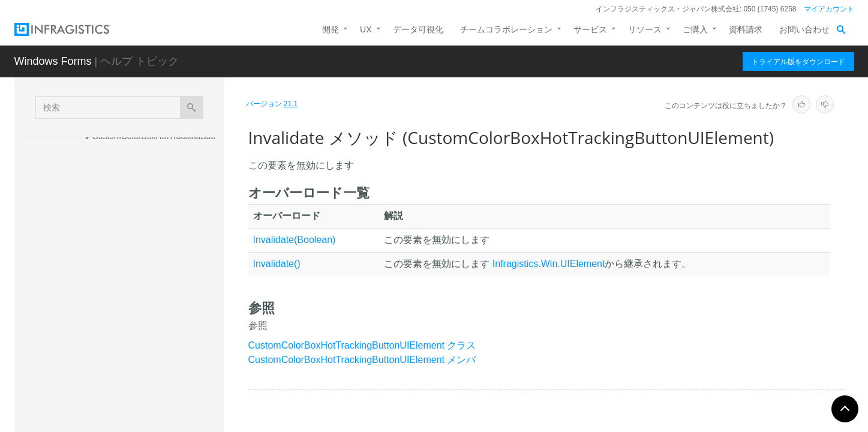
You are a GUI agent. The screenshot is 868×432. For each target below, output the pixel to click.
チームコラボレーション (506, 29)
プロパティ (113, 319)
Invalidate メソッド (140, 293)
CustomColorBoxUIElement (133, 377)
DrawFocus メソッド (142, 230)
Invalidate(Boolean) (295, 240)
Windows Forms (53, 61)
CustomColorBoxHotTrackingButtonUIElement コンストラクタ (156, 142)
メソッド (109, 169)
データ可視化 (418, 29)
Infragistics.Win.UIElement (549, 264)
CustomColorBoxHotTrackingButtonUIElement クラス (362, 345)
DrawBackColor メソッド (150, 188)
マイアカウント (829, 9)
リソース (645, 29)
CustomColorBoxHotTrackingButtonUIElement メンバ (362, 360)
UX (366, 29)
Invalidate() (277, 264)
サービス (590, 29)
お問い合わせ (804, 29)
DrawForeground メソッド (153, 251)
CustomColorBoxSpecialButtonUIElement (149, 350)
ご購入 (695, 29)
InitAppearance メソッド (149, 272)
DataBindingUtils (113, 419)
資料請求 (746, 29)
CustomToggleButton (121, 398)
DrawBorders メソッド (146, 209)
